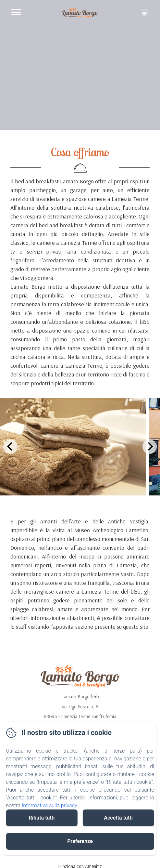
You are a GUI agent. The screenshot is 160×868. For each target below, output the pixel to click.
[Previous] (10, 447)
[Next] (150, 447)
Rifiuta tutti (42, 818)
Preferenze (80, 841)
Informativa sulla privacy (49, 805)
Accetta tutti (118, 818)
